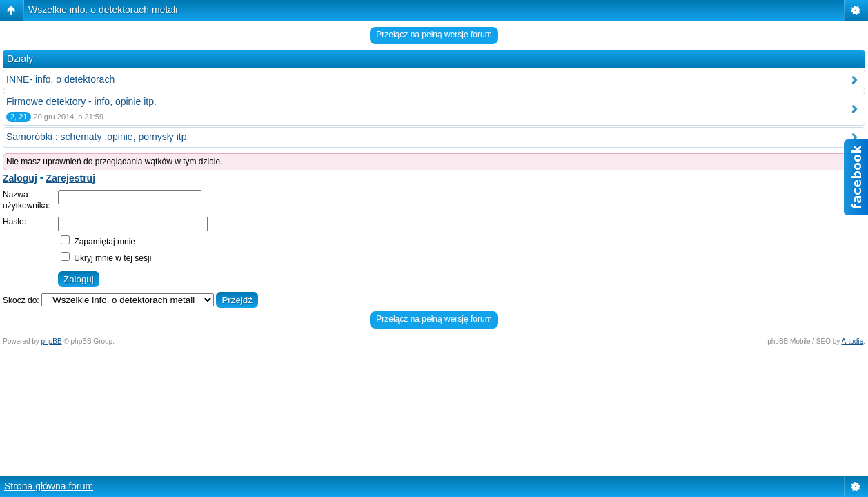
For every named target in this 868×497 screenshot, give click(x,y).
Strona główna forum (49, 486)
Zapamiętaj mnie (98, 242)
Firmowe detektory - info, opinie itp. (81, 101)
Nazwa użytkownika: (27, 200)
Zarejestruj (70, 178)
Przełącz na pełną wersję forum (434, 35)
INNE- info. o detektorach (60, 79)
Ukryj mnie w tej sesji (106, 258)
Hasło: (14, 222)
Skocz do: (21, 300)
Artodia (853, 341)
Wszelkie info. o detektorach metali (103, 10)
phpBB (52, 341)
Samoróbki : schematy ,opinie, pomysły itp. (98, 137)
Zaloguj (20, 178)
